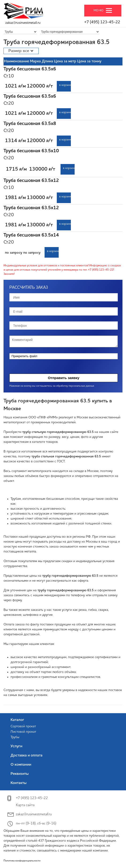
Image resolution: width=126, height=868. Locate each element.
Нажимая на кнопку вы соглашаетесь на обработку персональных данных (52, 386)
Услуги (16, 746)
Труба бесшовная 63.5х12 (31, 181)
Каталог (17, 720)
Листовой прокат (23, 732)
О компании (21, 765)
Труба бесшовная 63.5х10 (31, 151)
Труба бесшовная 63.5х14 (31, 235)
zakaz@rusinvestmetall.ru (23, 23)
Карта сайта (25, 805)
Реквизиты (20, 774)
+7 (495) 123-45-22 (102, 22)
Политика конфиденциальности (22, 861)
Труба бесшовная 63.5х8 (30, 124)
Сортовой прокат (23, 726)
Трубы (15, 737)
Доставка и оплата (27, 756)
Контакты (19, 783)
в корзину (65, 85)
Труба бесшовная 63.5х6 (30, 69)
